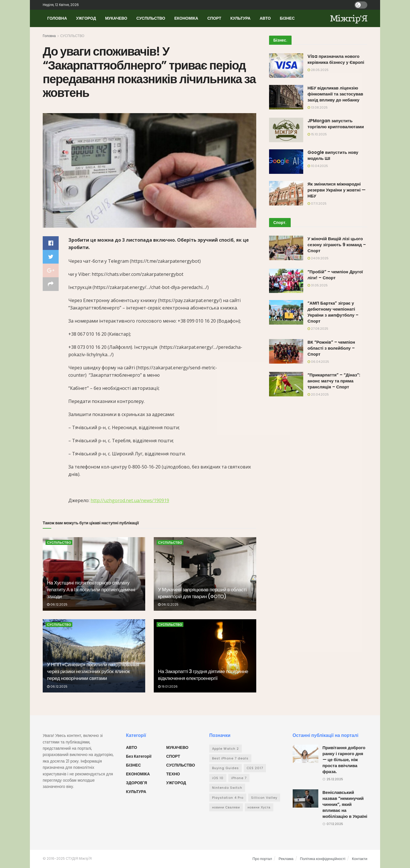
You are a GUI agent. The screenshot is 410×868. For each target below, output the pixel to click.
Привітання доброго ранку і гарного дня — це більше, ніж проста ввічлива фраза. (344, 760)
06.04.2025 (318, 362)
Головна (49, 36)
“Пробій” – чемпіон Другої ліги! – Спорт (335, 275)
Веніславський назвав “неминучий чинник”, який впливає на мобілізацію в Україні (345, 804)
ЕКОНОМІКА (186, 18)
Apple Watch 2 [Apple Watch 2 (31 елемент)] (225, 749)
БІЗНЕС (287, 18)
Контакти (360, 859)
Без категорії (139, 756)
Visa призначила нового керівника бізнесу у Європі (336, 59)
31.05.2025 (318, 285)
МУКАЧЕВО (116, 18)
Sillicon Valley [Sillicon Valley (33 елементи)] (264, 798)
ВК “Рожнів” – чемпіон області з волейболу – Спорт (331, 348)
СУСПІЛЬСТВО (151, 18)
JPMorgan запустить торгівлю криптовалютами (336, 124)
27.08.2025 (318, 329)
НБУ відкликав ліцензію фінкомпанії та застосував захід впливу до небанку (335, 94)
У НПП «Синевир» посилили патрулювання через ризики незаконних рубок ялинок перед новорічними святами (93, 671)
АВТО (265, 18)
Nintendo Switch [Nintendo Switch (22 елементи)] (227, 788)
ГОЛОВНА (57, 18)
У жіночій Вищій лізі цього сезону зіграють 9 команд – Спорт (337, 245)
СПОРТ (214, 18)
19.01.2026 (168, 686)
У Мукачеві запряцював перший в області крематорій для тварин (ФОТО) (202, 593)
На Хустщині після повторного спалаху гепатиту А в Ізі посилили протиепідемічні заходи (91, 590)
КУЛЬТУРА (240, 18)
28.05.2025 (318, 70)
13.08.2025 (318, 107)
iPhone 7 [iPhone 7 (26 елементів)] (239, 778)
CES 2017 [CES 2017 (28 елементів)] (255, 768)
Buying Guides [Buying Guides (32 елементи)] (225, 768)
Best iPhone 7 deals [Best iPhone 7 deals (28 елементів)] (230, 758)
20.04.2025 (318, 394)
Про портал (262, 859)
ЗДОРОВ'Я (137, 783)
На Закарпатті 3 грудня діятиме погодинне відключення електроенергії (203, 675)
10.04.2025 (318, 166)
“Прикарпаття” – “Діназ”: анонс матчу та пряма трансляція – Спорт (334, 381)
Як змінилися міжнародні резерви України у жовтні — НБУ (337, 190)
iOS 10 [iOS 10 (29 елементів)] (218, 778)
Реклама (286, 859)
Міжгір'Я (349, 18)
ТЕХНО (173, 774)
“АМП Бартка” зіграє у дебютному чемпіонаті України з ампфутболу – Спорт (333, 312)
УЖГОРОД (86, 18)
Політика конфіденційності (323, 859)
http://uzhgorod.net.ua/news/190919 (130, 500)
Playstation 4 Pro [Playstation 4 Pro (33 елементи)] (228, 798)
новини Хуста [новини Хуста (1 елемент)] (259, 807)
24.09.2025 (318, 258)
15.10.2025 (317, 134)
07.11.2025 (317, 203)
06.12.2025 (57, 604)
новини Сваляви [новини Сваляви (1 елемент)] (226, 807)
